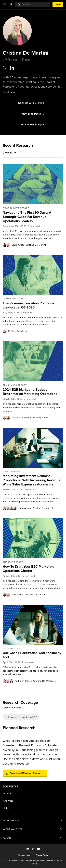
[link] (33, 217)
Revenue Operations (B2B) (23, 717)
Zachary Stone (41, 418)
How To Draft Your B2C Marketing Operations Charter (29, 569)
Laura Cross (18, 245)
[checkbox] (21, 717)
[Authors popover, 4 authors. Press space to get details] (10, 508)
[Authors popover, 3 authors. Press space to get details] (8, 681)
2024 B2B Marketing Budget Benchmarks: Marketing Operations (30, 392)
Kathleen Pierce (23, 681)
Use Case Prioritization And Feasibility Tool (32, 655)
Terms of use (24, 855)
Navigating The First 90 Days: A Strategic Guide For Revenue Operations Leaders (27, 217)
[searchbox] (34, 4)
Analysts (8, 801)
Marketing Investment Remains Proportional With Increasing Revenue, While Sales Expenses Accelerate (32, 480)
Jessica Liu (17, 595)
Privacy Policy (42, 855)
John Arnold (25, 508)
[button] (5, 5)
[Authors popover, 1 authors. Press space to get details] (5, 331)
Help (6, 808)
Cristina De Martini (36, 245)
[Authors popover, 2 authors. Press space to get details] (6, 245)
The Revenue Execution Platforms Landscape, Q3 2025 (29, 305)
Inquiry (7, 793)
